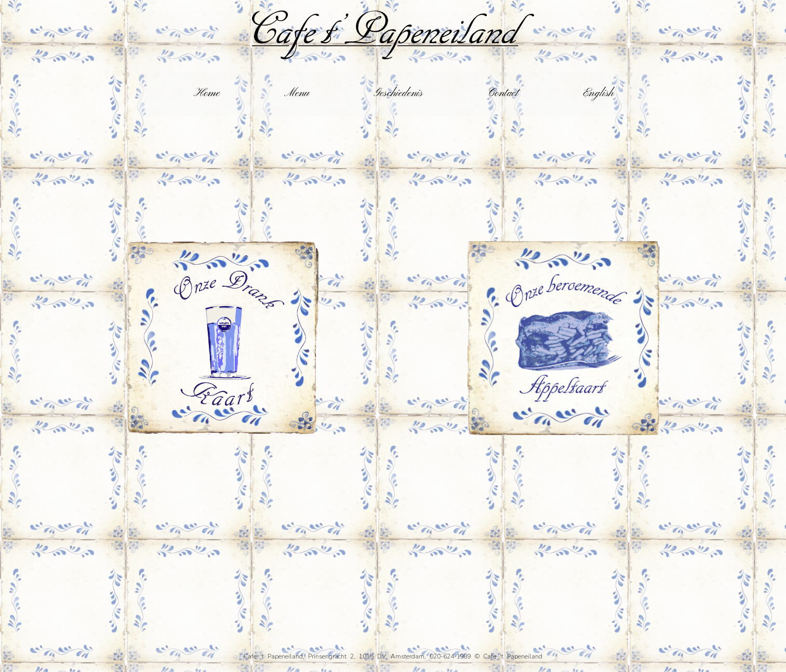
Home (207, 94)
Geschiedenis (398, 94)
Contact (503, 94)
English (598, 94)
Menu (297, 94)
